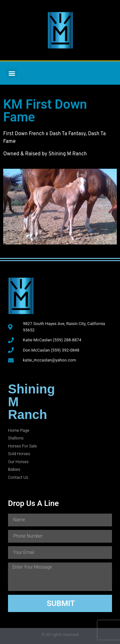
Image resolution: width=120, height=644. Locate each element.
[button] (12, 73)
